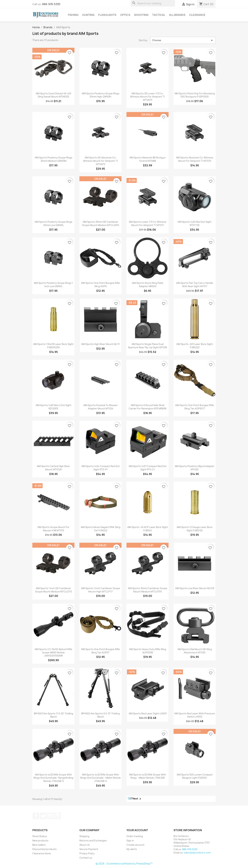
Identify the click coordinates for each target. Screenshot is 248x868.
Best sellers (39, 845)
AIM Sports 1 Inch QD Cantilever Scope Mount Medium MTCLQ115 (53, 590)
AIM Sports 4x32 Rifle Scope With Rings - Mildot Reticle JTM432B (148, 776)
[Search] (153, 3)
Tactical (159, 15)
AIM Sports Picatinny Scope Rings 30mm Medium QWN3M (53, 159)
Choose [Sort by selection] (183, 40)
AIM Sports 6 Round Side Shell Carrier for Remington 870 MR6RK (148, 407)
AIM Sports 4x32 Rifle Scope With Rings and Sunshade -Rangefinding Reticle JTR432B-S (53, 778)
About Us (85, 845)
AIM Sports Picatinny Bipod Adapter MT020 (195, 468)
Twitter (43, 816)
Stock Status (40, 836)
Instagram (58, 816)
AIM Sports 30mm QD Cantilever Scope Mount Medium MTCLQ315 (101, 223)
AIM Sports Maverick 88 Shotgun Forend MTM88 (148, 159)
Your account (137, 830)
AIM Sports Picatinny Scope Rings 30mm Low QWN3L (53, 223)
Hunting (88, 15)
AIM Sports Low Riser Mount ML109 (195, 588)
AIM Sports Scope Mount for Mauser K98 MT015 (53, 529)
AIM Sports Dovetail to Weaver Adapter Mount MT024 (101, 407)
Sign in (130, 840)
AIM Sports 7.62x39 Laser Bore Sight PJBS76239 (53, 346)
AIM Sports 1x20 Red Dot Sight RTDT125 (195, 223)
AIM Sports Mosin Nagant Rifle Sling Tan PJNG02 (101, 529)
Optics (125, 15)
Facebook (36, 816)
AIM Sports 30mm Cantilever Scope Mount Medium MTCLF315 (148, 590)
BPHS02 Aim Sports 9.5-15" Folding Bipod (100, 715)
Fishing (73, 15)
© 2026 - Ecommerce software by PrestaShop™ (124, 864)
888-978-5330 (51, 4)
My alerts (132, 849)
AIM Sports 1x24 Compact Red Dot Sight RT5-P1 (101, 468)
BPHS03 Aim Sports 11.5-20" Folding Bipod (53, 715)
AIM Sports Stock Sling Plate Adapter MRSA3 (148, 285)
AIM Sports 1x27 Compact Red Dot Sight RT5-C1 (148, 468)
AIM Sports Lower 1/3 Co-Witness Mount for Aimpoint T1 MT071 (148, 223)
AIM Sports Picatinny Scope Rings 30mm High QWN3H (101, 95)
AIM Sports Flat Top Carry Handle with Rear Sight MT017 (195, 285)
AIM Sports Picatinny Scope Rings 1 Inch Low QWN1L (53, 285)
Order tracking (135, 836)
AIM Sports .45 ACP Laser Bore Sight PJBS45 (148, 529)
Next (137, 799)
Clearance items (42, 853)
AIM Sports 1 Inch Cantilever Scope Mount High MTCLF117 (101, 590)
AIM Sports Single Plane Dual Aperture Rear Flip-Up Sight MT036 (148, 346)
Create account (135, 845)
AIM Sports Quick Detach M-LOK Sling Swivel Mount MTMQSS (53, 95)
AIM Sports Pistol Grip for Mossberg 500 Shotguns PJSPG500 (195, 95)
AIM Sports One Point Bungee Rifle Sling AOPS (100, 285)
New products (40, 840)
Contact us (86, 858)
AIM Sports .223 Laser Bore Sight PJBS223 (195, 346)
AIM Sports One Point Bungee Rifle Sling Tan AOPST (100, 651)
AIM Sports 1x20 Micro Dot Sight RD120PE (53, 407)
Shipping (84, 836)
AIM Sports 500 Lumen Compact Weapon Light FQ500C (195, 776)
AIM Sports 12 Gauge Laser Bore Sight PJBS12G (195, 529)
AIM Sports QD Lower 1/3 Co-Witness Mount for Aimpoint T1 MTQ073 (148, 97)
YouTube (51, 816)
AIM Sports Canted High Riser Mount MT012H (53, 468)
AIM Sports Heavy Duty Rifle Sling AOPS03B (148, 651)
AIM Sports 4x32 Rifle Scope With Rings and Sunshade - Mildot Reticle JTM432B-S (100, 778)
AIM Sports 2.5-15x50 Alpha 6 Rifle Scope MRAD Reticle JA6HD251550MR (53, 652)
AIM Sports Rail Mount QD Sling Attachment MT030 (195, 651)
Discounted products (44, 849)
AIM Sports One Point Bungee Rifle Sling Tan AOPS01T (195, 407)
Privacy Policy (87, 853)
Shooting (141, 15)
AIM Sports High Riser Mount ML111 (101, 344)
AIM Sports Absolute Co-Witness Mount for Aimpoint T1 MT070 (195, 159)
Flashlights (107, 15)
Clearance (197, 15)
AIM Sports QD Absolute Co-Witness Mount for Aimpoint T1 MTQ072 (100, 161)
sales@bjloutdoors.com (197, 853)
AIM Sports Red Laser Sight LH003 (148, 713)
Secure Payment (89, 849)
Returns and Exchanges (93, 840)
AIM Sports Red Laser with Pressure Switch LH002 (195, 715)
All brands (177, 15)
